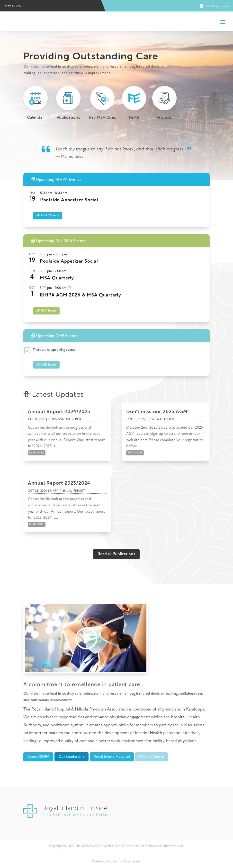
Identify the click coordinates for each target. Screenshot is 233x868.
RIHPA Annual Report (65, 419)
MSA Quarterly (57, 278)
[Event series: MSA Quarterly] (69, 288)
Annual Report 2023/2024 (59, 483)
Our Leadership (72, 757)
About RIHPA (38, 757)
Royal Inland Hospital (112, 757)
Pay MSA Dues (214, 6)
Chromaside (131, 862)
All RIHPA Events (48, 216)
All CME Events (46, 365)
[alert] (116, 350)
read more (37, 453)
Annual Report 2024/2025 (59, 411)
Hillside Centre (151, 757)
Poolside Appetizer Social (69, 200)
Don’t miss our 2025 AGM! (157, 411)
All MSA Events (46, 311)
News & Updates (161, 419)
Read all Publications (116, 554)
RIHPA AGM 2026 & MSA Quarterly (81, 295)
